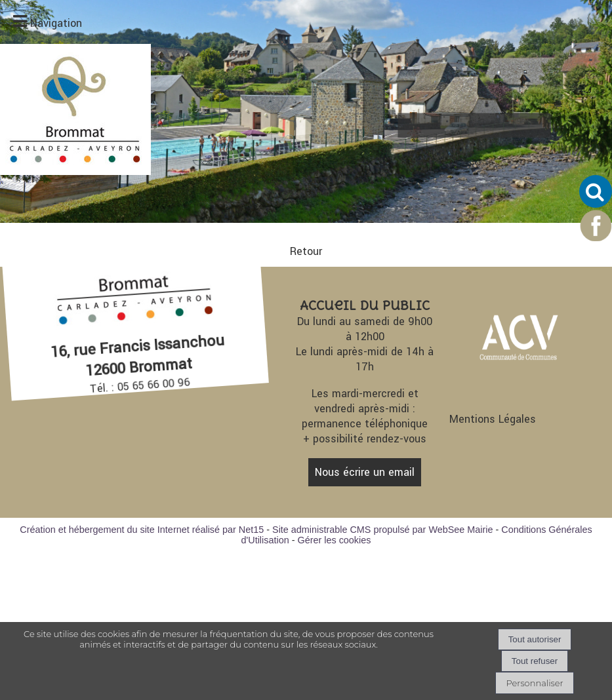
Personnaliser (534, 683)
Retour (306, 251)
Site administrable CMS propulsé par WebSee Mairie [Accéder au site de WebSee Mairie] (382, 530)
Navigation (56, 23)
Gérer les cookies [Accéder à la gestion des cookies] (334, 540)
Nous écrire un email (365, 472)
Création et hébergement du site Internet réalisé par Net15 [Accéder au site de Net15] (142, 530)
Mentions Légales (493, 419)
